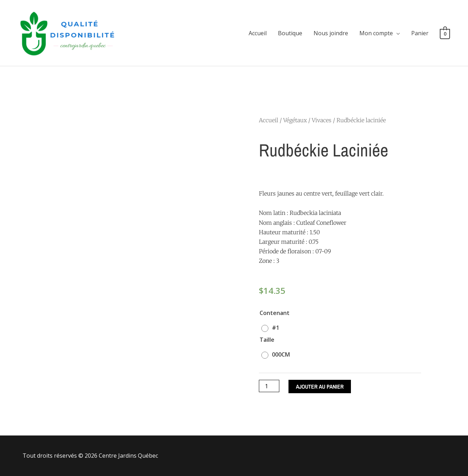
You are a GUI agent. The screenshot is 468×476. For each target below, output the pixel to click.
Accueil (258, 33)
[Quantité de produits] (269, 386)
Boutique (290, 33)
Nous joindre (331, 33)
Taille (267, 340)
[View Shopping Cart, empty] (445, 33)
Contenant (275, 313)
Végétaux (295, 120)
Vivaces (322, 120)
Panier (420, 33)
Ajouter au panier (320, 387)
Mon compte (376, 33)
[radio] (272, 328)
